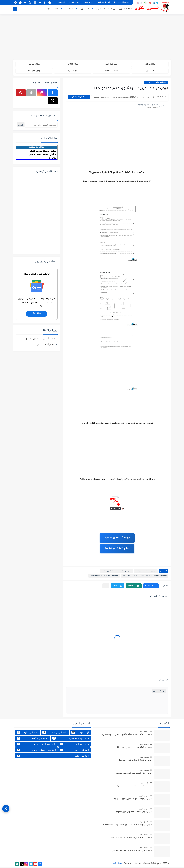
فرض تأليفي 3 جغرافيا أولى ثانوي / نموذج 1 (134, 787)
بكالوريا (52, 158)
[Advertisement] (92, 37)
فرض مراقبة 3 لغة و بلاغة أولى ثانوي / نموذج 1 (133, 800)
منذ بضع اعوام (145, 771)
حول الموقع (88, 3)
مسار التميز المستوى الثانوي (40, 339)
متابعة (37, 315)
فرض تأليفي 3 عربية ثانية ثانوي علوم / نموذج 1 (133, 774)
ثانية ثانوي (101, 10)
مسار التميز (117, 864)
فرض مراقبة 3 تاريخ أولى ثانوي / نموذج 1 (135, 761)
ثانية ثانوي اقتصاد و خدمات (36, 745)
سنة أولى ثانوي (150, 64)
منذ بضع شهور (144, 732)
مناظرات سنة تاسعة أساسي (42, 155)
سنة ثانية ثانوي (111, 64)
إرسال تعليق (159, 692)
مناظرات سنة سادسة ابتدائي (42, 152)
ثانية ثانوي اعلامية (32, 739)
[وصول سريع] (6, 807)
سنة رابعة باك (34, 64)
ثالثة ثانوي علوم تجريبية (71, 739)
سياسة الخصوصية (121, 3)
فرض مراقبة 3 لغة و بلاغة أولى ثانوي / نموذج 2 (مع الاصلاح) (127, 735)
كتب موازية (150, 71)
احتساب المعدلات (111, 71)
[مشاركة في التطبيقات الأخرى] (106, 587)
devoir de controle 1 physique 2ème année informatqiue (144, 576)
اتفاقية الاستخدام (103, 3)
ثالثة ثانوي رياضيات (55, 733)
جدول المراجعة (34, 71)
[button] (151, 587)
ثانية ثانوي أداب (74, 751)
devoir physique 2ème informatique (104, 576)
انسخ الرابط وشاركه (79, 98)
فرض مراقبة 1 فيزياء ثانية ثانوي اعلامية (116, 572)
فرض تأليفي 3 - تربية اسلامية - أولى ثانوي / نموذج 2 (131, 852)
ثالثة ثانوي (85, 10)
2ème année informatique (156, 83)
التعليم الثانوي (126, 10)
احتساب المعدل (51, 10)
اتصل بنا (61, 3)
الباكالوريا (69, 10)
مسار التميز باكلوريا (45, 345)
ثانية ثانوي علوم (27, 733)
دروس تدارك (73, 71)
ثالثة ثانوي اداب (74, 745)
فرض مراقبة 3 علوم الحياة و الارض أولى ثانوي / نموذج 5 (129, 839)
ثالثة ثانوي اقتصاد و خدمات (36, 751)
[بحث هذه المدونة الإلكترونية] (41, 126)
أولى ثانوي (112, 10)
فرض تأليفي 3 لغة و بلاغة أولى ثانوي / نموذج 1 (133, 813)
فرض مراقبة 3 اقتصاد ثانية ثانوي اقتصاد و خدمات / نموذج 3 (127, 826)
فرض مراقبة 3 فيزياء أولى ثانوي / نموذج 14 (134, 748)
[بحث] (15, 10)
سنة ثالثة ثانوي (73, 64)
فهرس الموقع (74, 3)
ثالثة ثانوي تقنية (53, 757)
